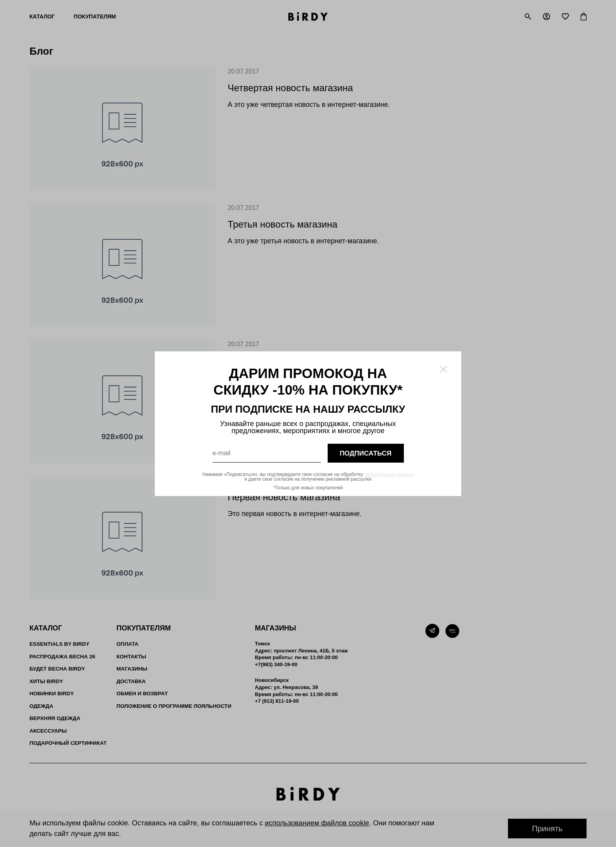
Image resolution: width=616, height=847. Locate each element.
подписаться (366, 453)
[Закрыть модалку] (443, 369)
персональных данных (389, 474)
